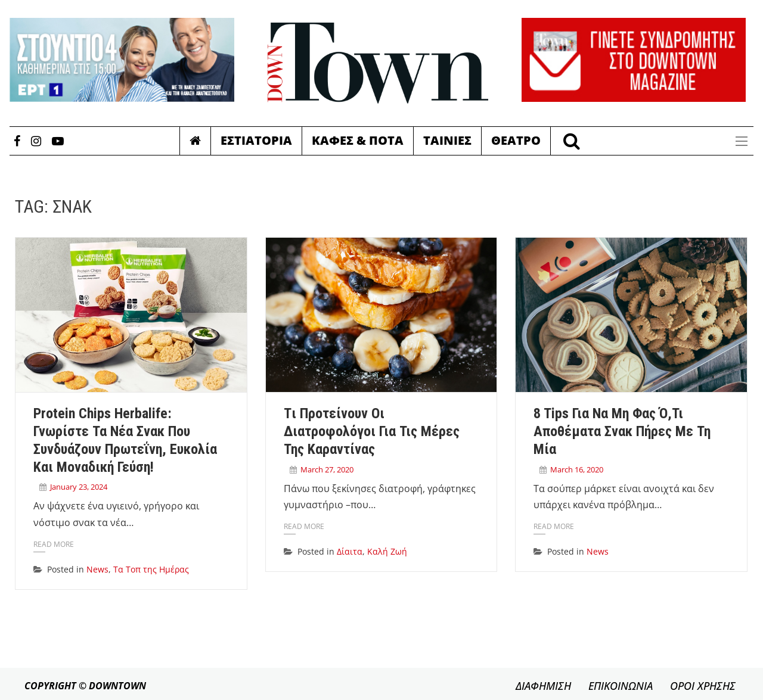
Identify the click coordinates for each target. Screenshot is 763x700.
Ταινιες (447, 140)
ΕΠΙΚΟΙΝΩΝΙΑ (621, 686)
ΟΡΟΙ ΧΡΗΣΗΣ (703, 686)
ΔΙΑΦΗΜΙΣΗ (543, 686)
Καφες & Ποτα (358, 140)
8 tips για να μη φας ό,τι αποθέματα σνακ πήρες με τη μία (622, 431)
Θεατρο (516, 140)
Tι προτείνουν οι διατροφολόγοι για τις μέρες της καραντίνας (372, 431)
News (97, 569)
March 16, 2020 (577, 469)
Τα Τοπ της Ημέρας (151, 569)
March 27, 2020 (327, 469)
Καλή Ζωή (387, 551)
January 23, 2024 (79, 487)
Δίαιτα (350, 551)
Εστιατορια (256, 140)
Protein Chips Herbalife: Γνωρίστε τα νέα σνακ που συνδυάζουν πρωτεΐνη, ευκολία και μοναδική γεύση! (125, 440)
